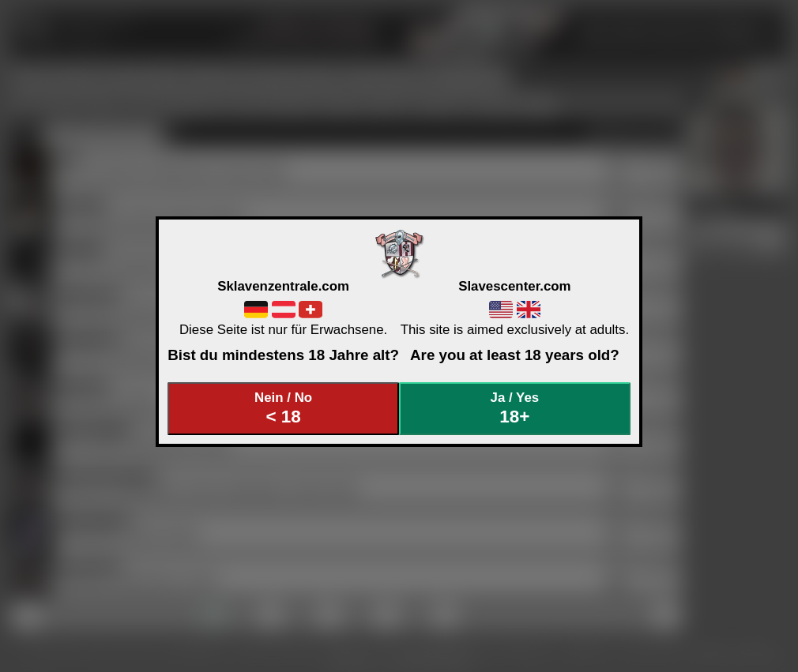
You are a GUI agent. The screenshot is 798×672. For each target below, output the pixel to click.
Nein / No (284, 409)
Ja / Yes (515, 409)
